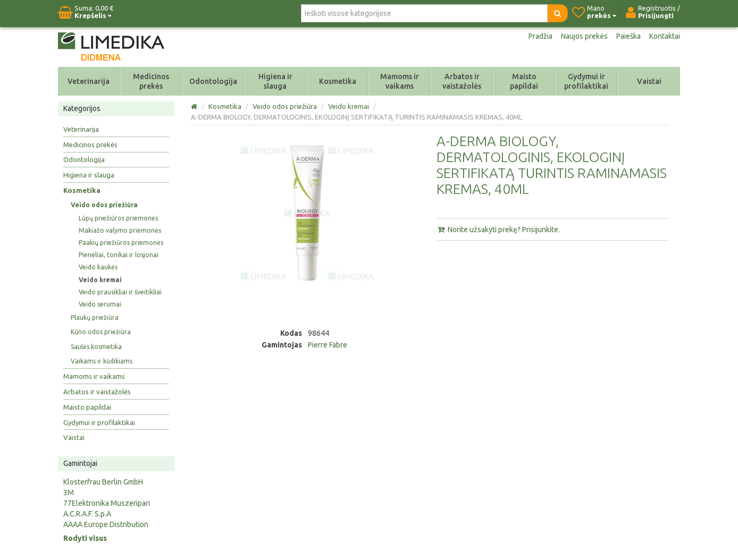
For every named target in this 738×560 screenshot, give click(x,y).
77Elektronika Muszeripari (107, 503)
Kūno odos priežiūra (101, 332)
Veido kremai (100, 280)
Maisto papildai (524, 81)
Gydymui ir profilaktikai (586, 81)
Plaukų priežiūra (95, 317)
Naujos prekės (584, 36)
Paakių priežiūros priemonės (121, 243)
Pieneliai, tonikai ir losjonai (119, 255)
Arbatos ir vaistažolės (462, 81)
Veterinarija (89, 81)
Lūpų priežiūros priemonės (118, 218)
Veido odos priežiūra (104, 205)
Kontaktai (665, 36)
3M (69, 493)
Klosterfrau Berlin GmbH (103, 482)
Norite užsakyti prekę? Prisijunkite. (498, 230)
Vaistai (649, 81)
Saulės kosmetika (96, 347)
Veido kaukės (98, 267)
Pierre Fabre (328, 345)
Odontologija (213, 81)
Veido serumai (100, 304)
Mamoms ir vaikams (400, 81)
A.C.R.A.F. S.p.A (87, 514)
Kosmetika (338, 81)
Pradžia (540, 36)
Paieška (628, 36)
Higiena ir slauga (275, 81)
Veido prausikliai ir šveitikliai (120, 292)
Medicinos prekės (151, 81)
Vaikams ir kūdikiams (102, 361)
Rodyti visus (85, 538)
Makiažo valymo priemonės (120, 230)
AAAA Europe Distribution (106, 524)
